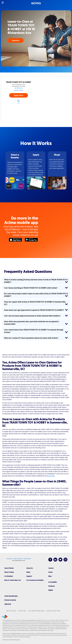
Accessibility (53, 582)
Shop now (16, 40)
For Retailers (9, 576)
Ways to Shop (9, 572)
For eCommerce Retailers (35, 580)
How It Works (9, 568)
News (28, 572)
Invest (50, 572)
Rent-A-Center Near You (13, 580)
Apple (16, 240)
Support (29, 576)
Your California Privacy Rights (36, 611)
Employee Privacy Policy (53, 611)
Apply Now (19, 95)
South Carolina (18, 559)
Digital (51, 590)
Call (19, 102)
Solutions (52, 586)
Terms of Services (11, 611)
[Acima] (36, 4)
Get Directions (19, 88)
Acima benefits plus (11, 596)
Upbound (8, 604)
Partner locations (10, 600)
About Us (30, 568)
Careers (51, 568)
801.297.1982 (51, 476)
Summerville (27, 559)
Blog (50, 576)
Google (32, 240)
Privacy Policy (22, 611)
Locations (9, 559)
